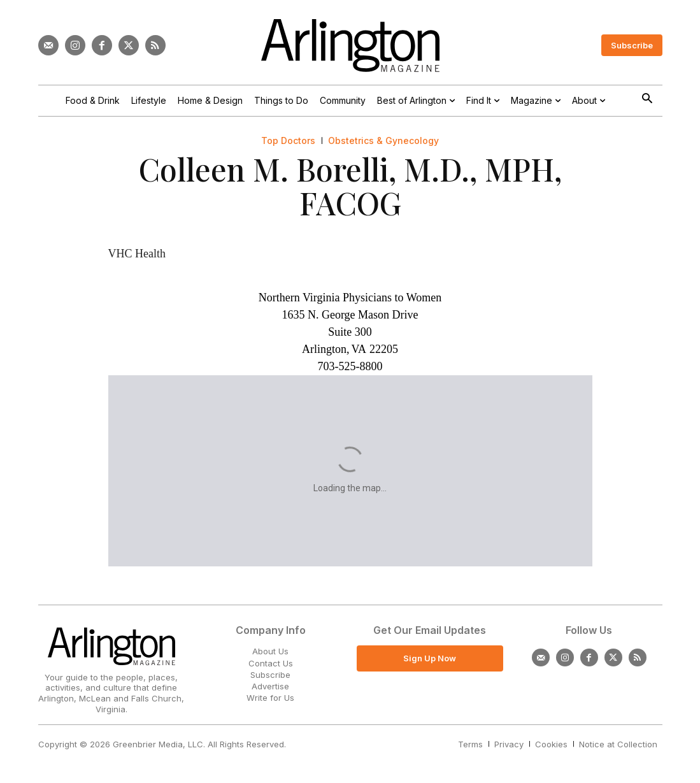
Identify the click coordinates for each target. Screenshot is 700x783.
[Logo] (350, 46)
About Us (270, 651)
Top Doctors (288, 141)
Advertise (270, 686)
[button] (647, 100)
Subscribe (270, 675)
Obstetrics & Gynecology (383, 141)
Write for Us (270, 698)
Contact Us (271, 663)
